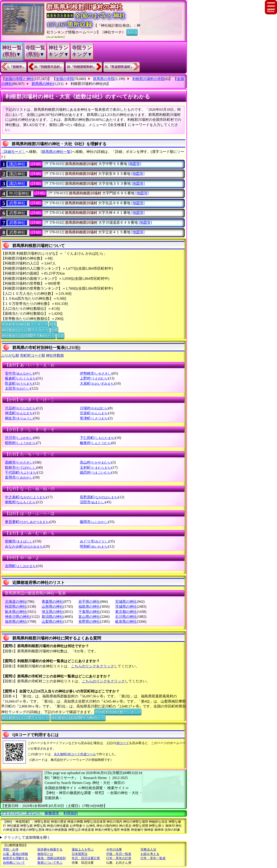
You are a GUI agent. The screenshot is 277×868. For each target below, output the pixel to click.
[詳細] (36, 164)
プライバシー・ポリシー (21, 813)
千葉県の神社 (89, 612)
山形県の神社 (52, 607)
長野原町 (99, 497)
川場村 (94, 408)
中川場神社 (19, 193)
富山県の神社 (89, 617)
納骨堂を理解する (15, 858)
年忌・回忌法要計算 (86, 858)
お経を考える (150, 854)
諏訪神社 (17, 164)
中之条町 (26, 497)
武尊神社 (17, 203)
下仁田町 (97, 438)
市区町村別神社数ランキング (25, 324)
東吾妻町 (27, 522)
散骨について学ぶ (50, 863)
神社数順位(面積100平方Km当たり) (28, 335)
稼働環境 (52, 813)
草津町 (94, 418)
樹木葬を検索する (50, 850)
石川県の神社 (126, 617)
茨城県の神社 (126, 607)
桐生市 (19, 418)
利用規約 (71, 813)
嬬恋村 (96, 472)
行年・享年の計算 (119, 858)
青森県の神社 (52, 602)
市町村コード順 (32, 355)
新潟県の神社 (52, 617)
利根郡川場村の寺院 (148, 79)
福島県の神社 (89, 607)
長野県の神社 (89, 622)
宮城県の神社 (126, 602)
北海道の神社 (16, 602)
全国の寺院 (65, 79)
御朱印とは (45, 854)
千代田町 (21, 472)
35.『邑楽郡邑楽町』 (119, 67)
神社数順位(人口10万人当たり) (25, 330)
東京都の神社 (126, 612)
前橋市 (19, 541)
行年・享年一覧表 (153, 858)
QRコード (122, 743)
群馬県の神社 (42, 84)
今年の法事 (114, 850)
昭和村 (21, 443)
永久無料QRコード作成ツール (75, 754)
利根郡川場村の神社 (87, 84)
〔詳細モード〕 (13, 152)
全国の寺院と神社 (19, 79)
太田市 (18, 388)
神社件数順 (55, 355)
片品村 (21, 408)
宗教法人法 (148, 850)
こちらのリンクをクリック (93, 666)
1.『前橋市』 (16, 67)
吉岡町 (21, 566)
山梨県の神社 (52, 622)
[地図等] (135, 164)
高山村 (96, 462)
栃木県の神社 (16, 612)
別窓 (53, 324)
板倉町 (21, 378)
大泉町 (97, 383)
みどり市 (94, 541)
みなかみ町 (24, 546)
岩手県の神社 (89, 602)
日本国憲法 (80, 854)
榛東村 (96, 443)
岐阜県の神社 (126, 622)
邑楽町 (19, 383)
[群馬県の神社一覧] (56, 152)
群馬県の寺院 (104, 79)
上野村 (94, 378)
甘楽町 (94, 413)
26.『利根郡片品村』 (49, 67)
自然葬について (14, 863)
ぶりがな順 (10, 355)
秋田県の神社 (16, 607)
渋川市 (19, 438)
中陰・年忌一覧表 (119, 854)
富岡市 (19, 477)
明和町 (94, 546)
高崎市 (19, 462)
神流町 (19, 413)
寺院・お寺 (11, 850)
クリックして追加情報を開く (27, 837)
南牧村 (21, 502)
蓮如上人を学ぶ (83, 850)
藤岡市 (94, 522)
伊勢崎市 (96, 373)
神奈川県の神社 (17, 617)
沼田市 (92, 502)
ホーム (132, 32)
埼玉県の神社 (52, 612)
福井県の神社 (16, 622)
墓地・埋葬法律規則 (52, 858)
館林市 (21, 468)
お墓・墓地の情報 (15, 854)
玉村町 (96, 468)
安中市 (19, 373)
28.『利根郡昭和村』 (81, 67)
